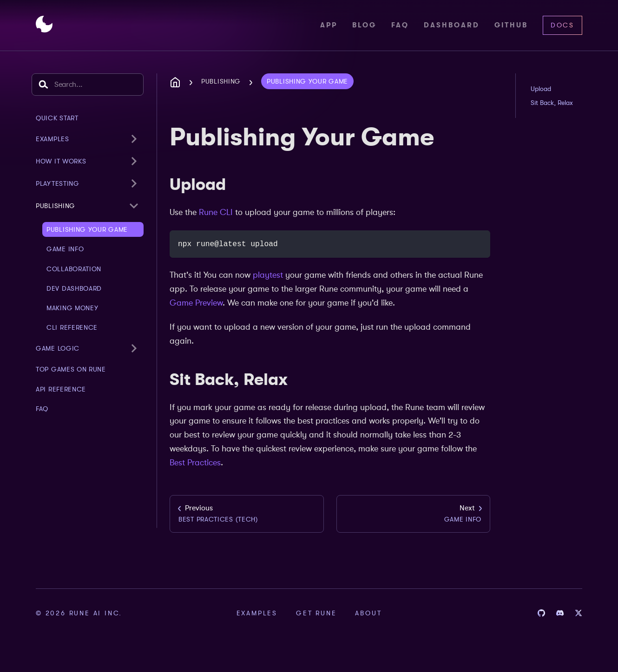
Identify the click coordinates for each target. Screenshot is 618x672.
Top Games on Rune (71, 369)
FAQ (400, 25)
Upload (541, 89)
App (329, 25)
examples (53, 139)
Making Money (72, 308)
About (368, 613)
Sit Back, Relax (552, 103)
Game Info (65, 249)
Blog (364, 25)
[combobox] (88, 85)
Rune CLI (216, 212)
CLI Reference (72, 327)
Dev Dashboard (74, 288)
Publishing (56, 206)
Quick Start (57, 118)
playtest (268, 275)
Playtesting (58, 183)
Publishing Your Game (87, 229)
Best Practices (195, 463)
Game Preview (196, 303)
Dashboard (452, 25)
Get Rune (316, 613)
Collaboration (74, 269)
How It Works (61, 161)
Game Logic (58, 348)
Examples (257, 613)
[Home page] (178, 83)
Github (511, 25)
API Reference (61, 389)
